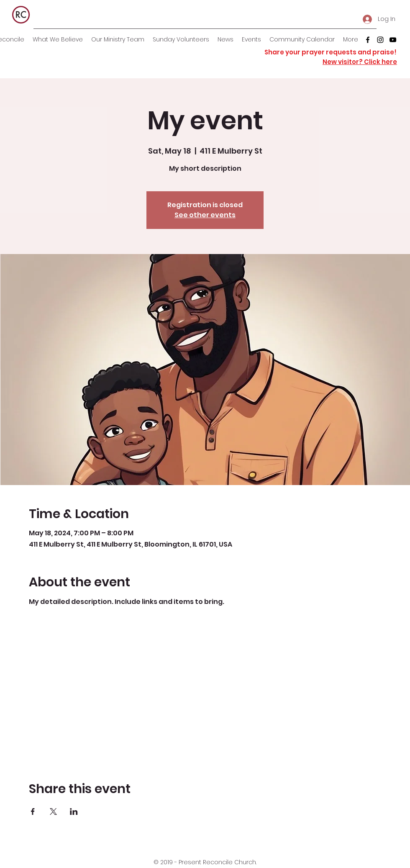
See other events (205, 215)
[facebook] (368, 40)
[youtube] (393, 40)
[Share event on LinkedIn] (74, 812)
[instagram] (380, 40)
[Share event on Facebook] (33, 812)
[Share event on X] (53, 812)
